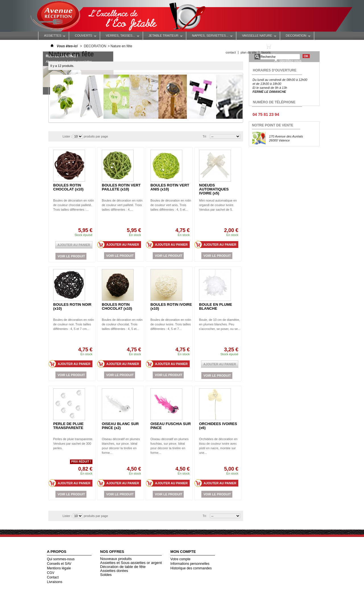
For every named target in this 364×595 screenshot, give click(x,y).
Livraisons (55, 582)
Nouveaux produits (116, 559)
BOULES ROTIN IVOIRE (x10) (171, 306)
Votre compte (180, 559)
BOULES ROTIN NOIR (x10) (72, 306)
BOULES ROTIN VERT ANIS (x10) (170, 187)
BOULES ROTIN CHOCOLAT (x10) (68, 187)
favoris (266, 52)
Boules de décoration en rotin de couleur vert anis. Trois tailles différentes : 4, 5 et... (171, 205)
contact (230, 52)
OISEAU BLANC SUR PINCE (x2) (120, 426)
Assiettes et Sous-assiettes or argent (131, 563)
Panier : (283, 46)
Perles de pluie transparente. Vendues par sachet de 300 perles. (73, 444)
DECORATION (295, 37)
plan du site (249, 52)
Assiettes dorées (114, 571)
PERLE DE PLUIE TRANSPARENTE (68, 426)
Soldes (106, 575)
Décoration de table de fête (123, 567)
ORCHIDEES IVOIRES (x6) (218, 426)
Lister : (68, 136)
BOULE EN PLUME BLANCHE (216, 306)
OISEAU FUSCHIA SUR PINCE (171, 426)
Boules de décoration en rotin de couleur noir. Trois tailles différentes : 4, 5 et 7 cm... (74, 324)
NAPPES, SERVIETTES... (209, 37)
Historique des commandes (191, 568)
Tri (204, 136)
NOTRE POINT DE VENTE (273, 125)
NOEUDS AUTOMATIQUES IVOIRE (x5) (214, 189)
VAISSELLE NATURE (256, 37)
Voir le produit (71, 256)
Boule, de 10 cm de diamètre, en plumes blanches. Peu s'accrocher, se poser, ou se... (220, 324)
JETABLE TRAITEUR (163, 37)
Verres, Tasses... (120, 37)
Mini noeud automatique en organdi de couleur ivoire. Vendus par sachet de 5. (218, 205)
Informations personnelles (190, 564)
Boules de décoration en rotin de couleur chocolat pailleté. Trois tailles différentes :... (74, 205)
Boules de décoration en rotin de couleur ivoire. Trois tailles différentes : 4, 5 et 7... (171, 324)
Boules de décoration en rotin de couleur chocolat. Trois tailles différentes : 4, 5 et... (122, 324)
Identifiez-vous (290, 61)
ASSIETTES (52, 37)
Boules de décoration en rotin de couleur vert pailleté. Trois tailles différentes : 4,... (122, 205)
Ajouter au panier (120, 245)
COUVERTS (83, 37)
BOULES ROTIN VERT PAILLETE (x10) (121, 187)
